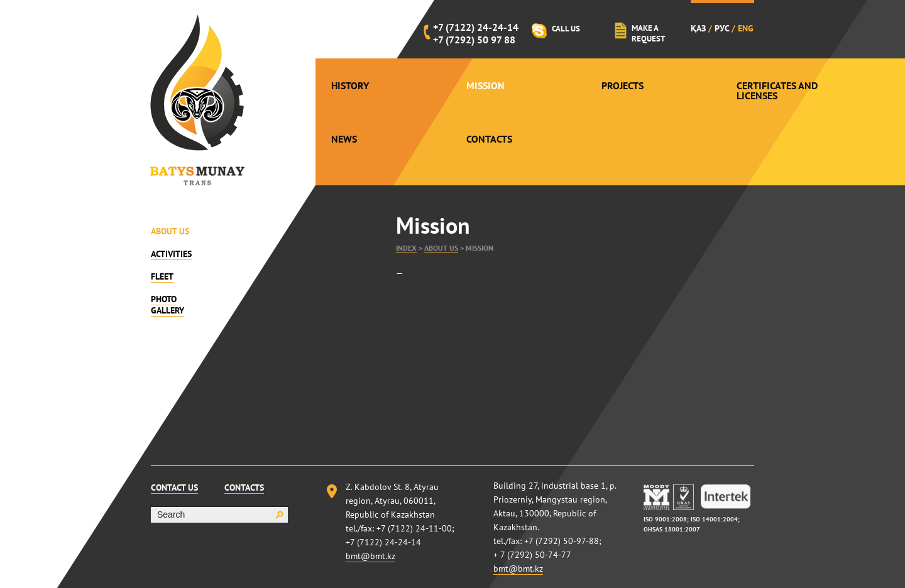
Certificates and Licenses (777, 90)
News (344, 139)
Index (406, 248)
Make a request (648, 33)
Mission (485, 85)
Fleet (162, 276)
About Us (170, 231)
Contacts (489, 139)
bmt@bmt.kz (370, 556)
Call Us (566, 29)
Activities (171, 254)
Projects (623, 85)
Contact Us (174, 487)
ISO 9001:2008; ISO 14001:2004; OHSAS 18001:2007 (692, 524)
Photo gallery (167, 305)
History (350, 85)
